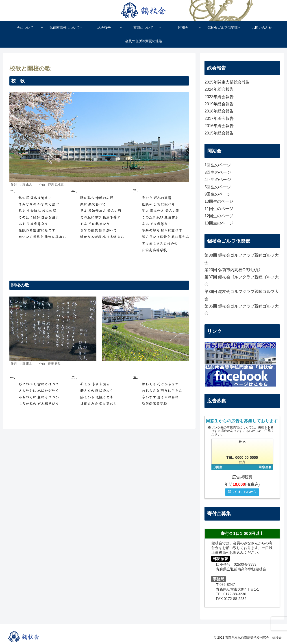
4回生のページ (218, 180)
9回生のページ (218, 194)
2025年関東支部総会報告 (227, 82)
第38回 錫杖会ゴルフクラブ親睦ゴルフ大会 (242, 259)
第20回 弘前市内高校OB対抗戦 (232, 270)
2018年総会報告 (219, 111)
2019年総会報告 (219, 104)
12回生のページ (219, 216)
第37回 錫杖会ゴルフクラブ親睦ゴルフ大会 (242, 281)
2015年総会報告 (219, 133)
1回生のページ (218, 165)
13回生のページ (219, 223)
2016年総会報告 (219, 126)
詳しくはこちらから (242, 492)
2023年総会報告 (219, 97)
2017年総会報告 (219, 119)
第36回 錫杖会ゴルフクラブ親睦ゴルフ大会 (242, 295)
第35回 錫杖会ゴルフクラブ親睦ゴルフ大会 (242, 310)
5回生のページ (218, 187)
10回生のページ (219, 201)
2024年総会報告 (219, 89)
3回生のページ (218, 172)
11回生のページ (219, 209)
